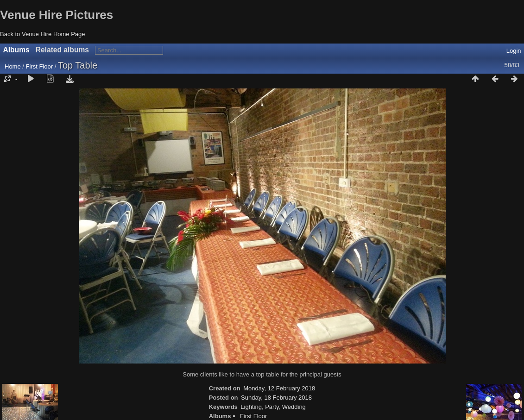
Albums (16, 50)
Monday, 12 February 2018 (279, 388)
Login (514, 51)
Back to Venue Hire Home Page (43, 34)
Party (272, 407)
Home (13, 66)
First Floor (40, 66)
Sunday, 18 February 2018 (276, 398)
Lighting (251, 407)
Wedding (294, 407)
